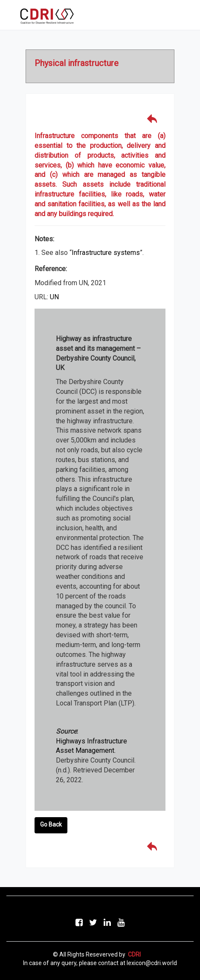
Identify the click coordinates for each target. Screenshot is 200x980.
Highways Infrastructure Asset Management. (91, 746)
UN (54, 297)
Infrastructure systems (106, 253)
